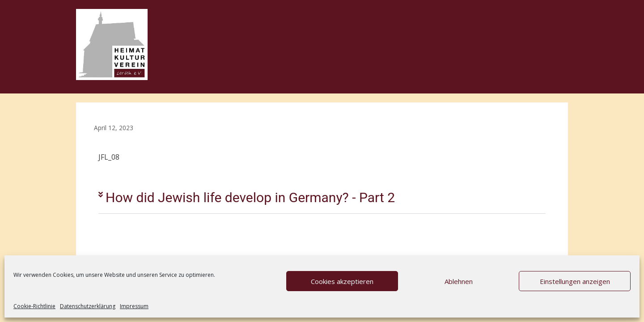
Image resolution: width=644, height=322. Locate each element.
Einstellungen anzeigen (575, 281)
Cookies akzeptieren (342, 281)
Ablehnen (459, 281)
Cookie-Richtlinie (34, 306)
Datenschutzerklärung (88, 306)
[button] (322, 198)
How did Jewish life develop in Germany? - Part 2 (250, 197)
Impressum (134, 306)
